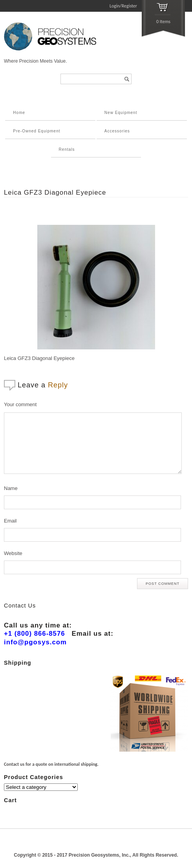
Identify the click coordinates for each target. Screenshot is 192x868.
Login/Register (123, 6)
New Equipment (121, 113)
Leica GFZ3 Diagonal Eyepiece (55, 193)
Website (13, 553)
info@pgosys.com (35, 642)
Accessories (117, 131)
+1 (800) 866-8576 (35, 634)
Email (10, 521)
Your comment (20, 404)
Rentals (67, 149)
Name (11, 488)
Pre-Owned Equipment (37, 131)
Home (19, 113)
